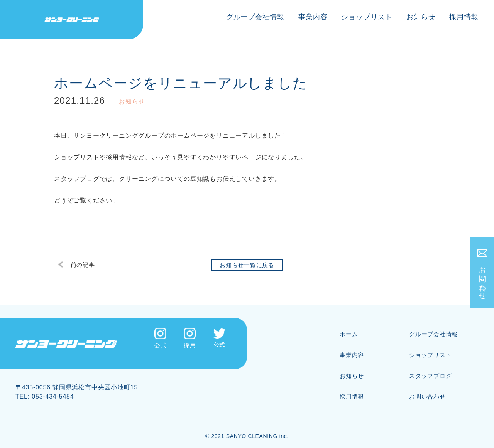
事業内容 (313, 17)
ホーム (349, 328)
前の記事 (79, 265)
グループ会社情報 (255, 17)
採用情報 (464, 17)
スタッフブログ (432, 370)
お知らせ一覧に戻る (247, 265)
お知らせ (421, 17)
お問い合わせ (483, 281)
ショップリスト (367, 17)
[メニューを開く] (492, 0)
